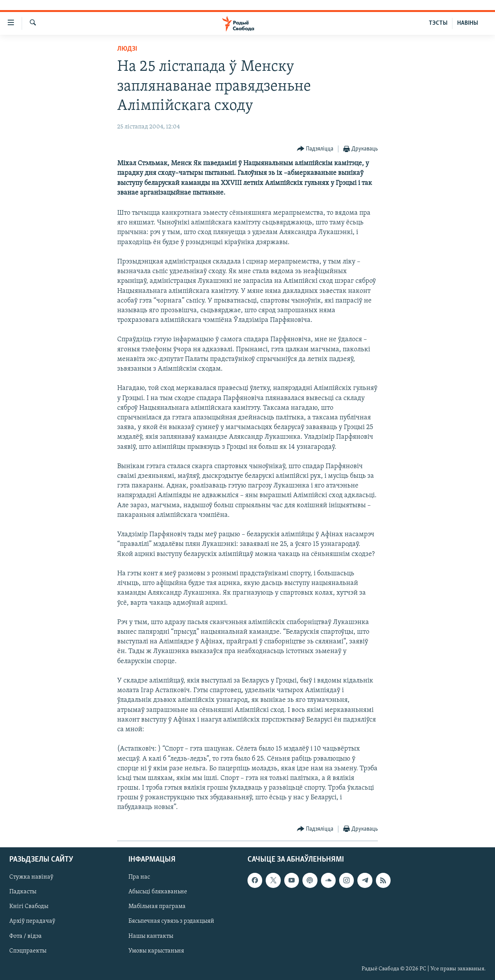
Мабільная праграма (157, 906)
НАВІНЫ (468, 23)
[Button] (315, 149)
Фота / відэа (26, 936)
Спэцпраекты (28, 951)
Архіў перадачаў (32, 921)
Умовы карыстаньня (156, 951)
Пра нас (139, 877)
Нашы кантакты (151, 936)
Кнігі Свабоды (29, 906)
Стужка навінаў (31, 877)
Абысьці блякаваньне (158, 892)
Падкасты (23, 892)
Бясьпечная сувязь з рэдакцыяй (171, 921)
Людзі (127, 49)
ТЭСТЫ (438, 23)
